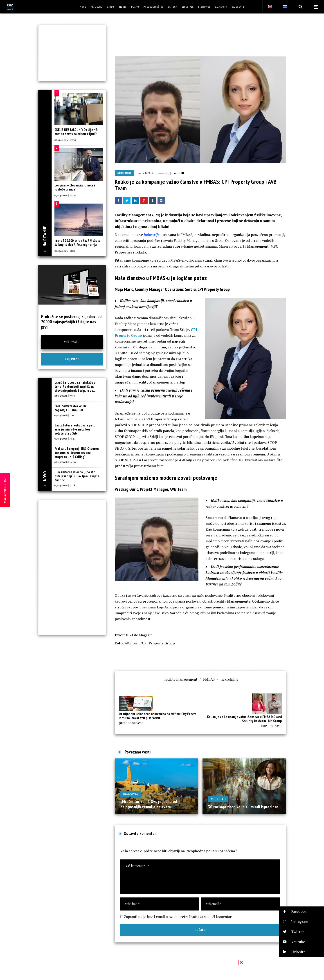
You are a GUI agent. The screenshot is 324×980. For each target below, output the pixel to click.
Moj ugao (218, 799)
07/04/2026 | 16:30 (65, 438)
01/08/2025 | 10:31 (242, 799)
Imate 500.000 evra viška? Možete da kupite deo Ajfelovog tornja (78, 243)
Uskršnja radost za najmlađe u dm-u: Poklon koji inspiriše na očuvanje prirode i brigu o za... (75, 387)
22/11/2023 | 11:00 (167, 173)
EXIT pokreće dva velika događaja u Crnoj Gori (71, 408)
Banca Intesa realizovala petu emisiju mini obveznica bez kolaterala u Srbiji (75, 429)
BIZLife (149, 173)
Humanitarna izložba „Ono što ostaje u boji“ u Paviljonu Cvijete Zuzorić (77, 476)
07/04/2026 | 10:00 (65, 195)
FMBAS (209, 679)
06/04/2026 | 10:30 (65, 140)
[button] (301, 912)
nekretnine (229, 679)
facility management (181, 679)
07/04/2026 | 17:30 (65, 396)
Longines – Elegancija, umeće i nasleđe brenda (75, 187)
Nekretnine (124, 173)
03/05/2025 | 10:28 (155, 794)
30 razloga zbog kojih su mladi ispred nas (243, 807)
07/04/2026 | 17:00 (65, 415)
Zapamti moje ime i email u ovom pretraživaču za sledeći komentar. (178, 917)
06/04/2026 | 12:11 (65, 251)
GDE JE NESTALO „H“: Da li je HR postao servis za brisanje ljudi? (76, 132)
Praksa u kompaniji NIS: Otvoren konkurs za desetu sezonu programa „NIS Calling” (76, 453)
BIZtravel (131, 794)
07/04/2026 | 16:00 (65, 462)
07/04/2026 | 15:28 (65, 485)
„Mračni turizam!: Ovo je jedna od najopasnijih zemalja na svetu (149, 804)
